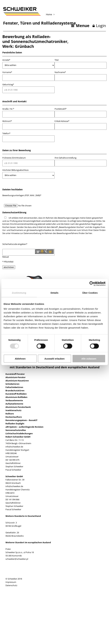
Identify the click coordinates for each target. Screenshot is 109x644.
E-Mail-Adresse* (62, 121)
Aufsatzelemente (14, 404)
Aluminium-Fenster (16, 377)
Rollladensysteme (58, 23)
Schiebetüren (12, 384)
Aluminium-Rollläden (16, 397)
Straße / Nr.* (8, 109)
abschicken (9, 267)
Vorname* (7, 72)
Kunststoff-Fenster (15, 374)
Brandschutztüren (15, 390)
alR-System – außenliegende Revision (24, 427)
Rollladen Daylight (15, 424)
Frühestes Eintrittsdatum (14, 158)
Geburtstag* (8, 85)
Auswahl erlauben (54, 359)
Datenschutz (11, 585)
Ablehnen (20, 359)
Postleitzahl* (61, 109)
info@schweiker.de (14, 447)
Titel (57, 60)
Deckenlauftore (14, 417)
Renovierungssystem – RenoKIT (21, 420)
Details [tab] (55, 293)
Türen (26, 23)
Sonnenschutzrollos (16, 430)
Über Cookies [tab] (90, 293)
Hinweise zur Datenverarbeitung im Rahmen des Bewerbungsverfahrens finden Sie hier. (52, 233)
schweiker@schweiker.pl (17, 559)
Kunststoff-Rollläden (16, 394)
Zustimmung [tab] (19, 293)
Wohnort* (7, 121)
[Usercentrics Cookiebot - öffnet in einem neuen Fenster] (92, 284)
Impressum (11, 582)
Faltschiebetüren (14, 387)
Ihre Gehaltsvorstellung (65, 158)
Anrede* (6, 60)
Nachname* (60, 72)
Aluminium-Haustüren (17, 381)
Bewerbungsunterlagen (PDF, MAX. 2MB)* (22, 195)
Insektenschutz (13, 410)
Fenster (11, 23)
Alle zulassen (89, 359)
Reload (6, 257)
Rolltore (10, 414)
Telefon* (6, 133)
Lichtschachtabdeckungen (19, 433)
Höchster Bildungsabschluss (15, 170)
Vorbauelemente (14, 400)
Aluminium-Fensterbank (18, 407)
